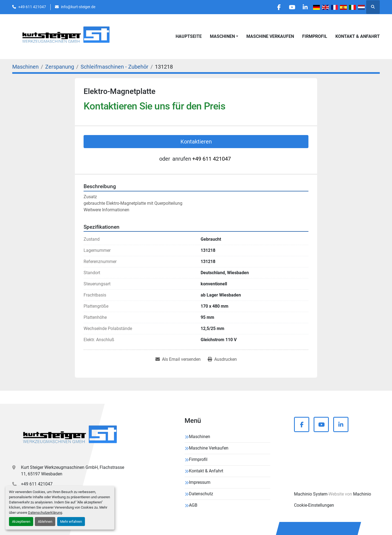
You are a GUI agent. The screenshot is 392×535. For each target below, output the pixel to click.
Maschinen (222, 36)
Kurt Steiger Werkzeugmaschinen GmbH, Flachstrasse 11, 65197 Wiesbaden (73, 471)
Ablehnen (45, 522)
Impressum (200, 482)
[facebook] (277, 7)
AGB (193, 505)
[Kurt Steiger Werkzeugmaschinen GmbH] (71, 436)
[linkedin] (305, 7)
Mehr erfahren (71, 522)
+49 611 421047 (32, 7)
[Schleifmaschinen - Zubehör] (114, 67)
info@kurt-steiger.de (78, 7)
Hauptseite (189, 36)
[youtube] (291, 7)
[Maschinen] (25, 67)
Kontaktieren (196, 142)
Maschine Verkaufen (270, 36)
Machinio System (311, 494)
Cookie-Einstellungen (314, 505)
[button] (224, 36)
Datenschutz (201, 494)
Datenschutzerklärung (45, 513)
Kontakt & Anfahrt (358, 36)
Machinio (362, 494)
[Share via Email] (178, 359)
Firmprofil (315, 36)
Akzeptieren (21, 522)
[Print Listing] (222, 359)
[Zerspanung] (60, 67)
